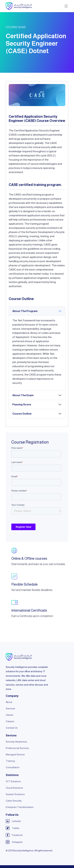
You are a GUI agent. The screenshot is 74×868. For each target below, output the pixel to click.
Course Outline (22, 414)
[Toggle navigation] (66, 6)
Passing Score (22, 404)
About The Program (25, 311)
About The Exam (23, 395)
